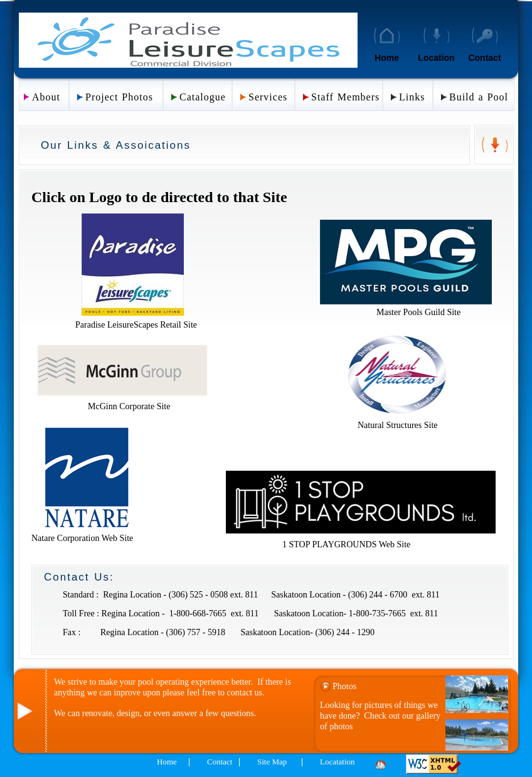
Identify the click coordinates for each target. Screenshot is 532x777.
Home (387, 58)
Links (412, 97)
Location (436, 58)
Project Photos (119, 97)
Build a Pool (479, 97)
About (46, 97)
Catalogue (203, 97)
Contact (484, 58)
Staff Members (345, 97)
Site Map (272, 762)
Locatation (338, 762)
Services (268, 97)
